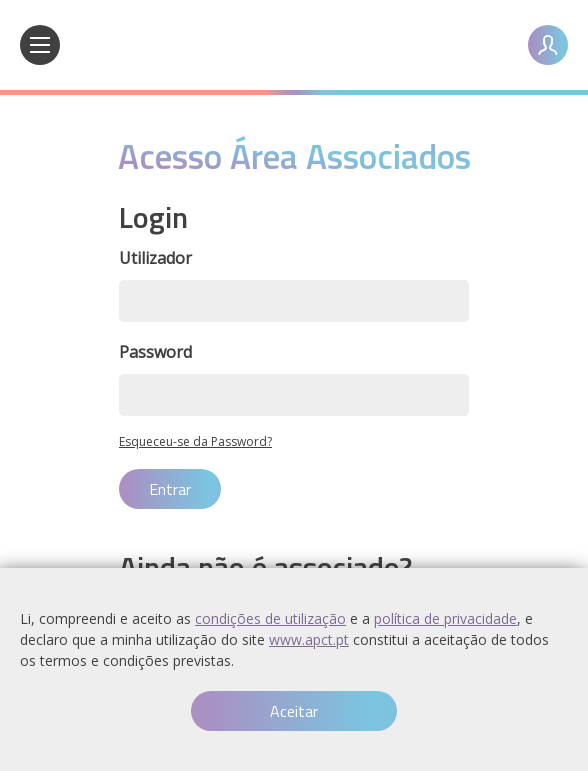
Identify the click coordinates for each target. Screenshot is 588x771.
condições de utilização (270, 618)
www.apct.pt (309, 639)
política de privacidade (445, 618)
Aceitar (294, 711)
